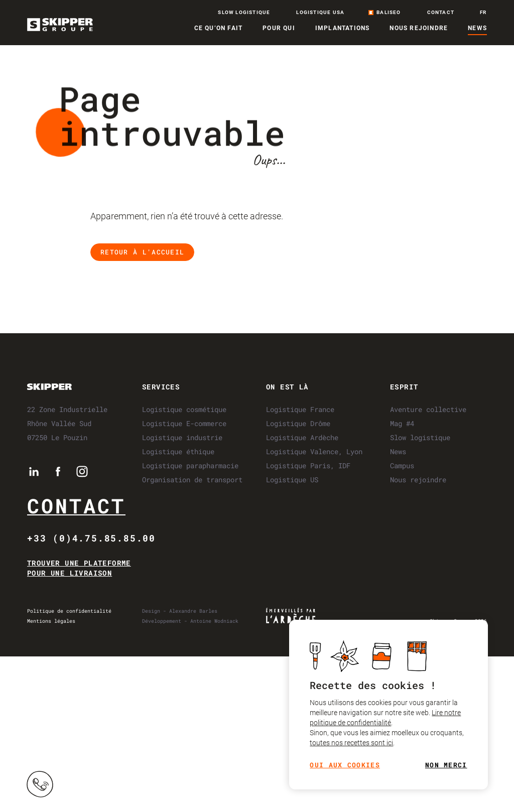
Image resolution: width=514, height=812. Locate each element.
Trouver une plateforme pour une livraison (79, 568)
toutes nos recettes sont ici (351, 743)
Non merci (446, 766)
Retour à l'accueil (142, 252)
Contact (76, 506)
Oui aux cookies (345, 766)
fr (483, 13)
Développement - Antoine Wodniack (190, 621)
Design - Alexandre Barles (180, 611)
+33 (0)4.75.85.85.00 (91, 538)
